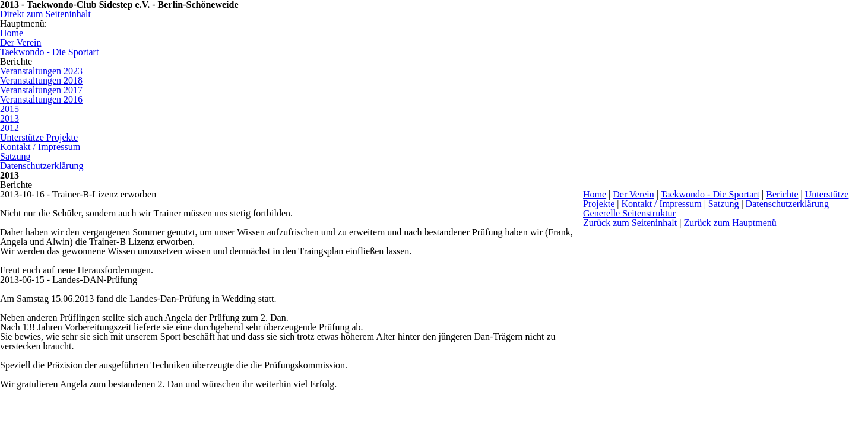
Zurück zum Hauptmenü (730, 223)
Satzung (724, 204)
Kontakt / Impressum (662, 204)
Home (595, 194)
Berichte (782, 194)
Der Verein (633, 194)
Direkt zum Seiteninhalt (45, 14)
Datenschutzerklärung (787, 204)
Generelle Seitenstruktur (629, 213)
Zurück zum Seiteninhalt (630, 223)
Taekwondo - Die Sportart (710, 194)
